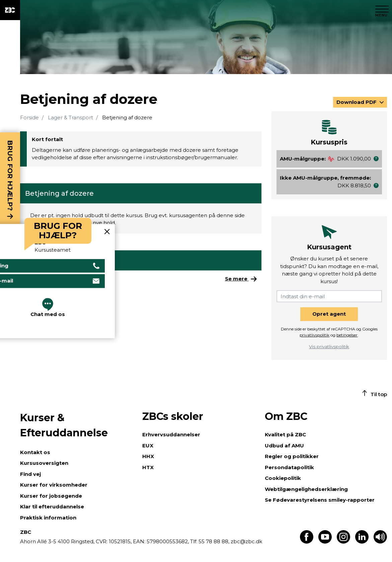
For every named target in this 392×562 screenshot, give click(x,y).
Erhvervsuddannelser (171, 434)
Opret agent (329, 314)
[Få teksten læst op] (380, 542)
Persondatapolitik (289, 467)
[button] (376, 159)
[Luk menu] (382, 10)
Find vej (30, 474)
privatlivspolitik (315, 335)
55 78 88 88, (214, 541)
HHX (148, 456)
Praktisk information (48, 518)
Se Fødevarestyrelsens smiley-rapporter (320, 500)
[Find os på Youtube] (325, 542)
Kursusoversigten (44, 463)
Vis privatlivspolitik (329, 347)
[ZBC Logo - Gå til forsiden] (10, 10)
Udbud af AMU (284, 446)
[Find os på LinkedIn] (362, 542)
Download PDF (357, 102)
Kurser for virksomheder (54, 485)
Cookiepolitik (283, 478)
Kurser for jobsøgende (51, 496)
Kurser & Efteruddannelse (64, 425)
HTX (148, 467)
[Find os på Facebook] (307, 542)
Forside (29, 117)
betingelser (347, 335)
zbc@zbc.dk (246, 541)
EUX (148, 446)
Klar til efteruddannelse (52, 507)
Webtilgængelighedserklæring (306, 489)
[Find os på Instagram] (343, 542)
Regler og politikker (292, 456)
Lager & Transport (70, 117)
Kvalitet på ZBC (285, 434)
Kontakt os (35, 452)
